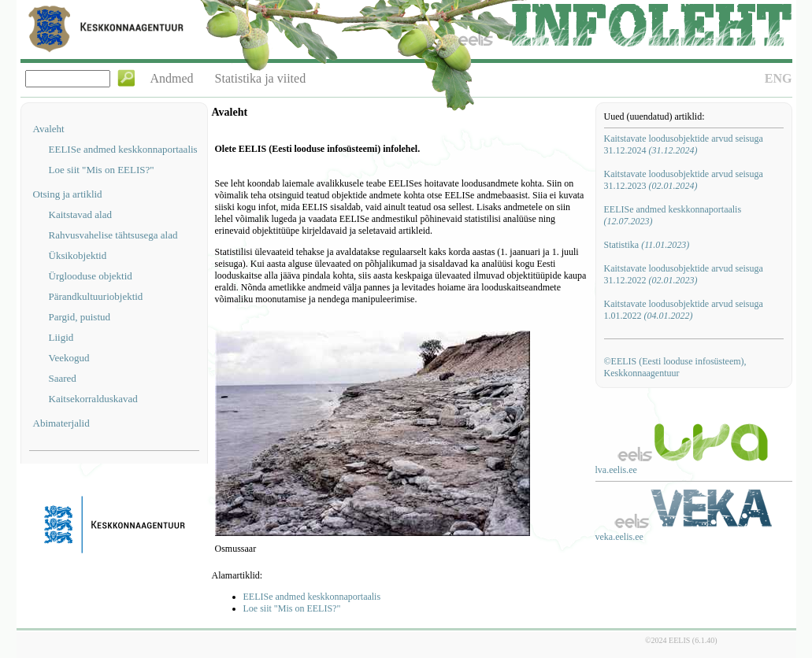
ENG (779, 78)
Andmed (172, 78)
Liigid (61, 337)
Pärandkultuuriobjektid (96, 296)
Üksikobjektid (78, 255)
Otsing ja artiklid (68, 194)
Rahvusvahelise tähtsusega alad (113, 235)
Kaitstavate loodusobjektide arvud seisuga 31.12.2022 (684, 274)
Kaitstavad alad (81, 214)
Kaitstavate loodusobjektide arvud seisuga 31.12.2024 (684, 144)
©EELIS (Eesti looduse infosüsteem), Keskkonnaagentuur (675, 367)
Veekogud (69, 358)
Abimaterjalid (61, 423)
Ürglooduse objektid (91, 276)
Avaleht (49, 129)
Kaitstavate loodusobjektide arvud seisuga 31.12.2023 (684, 180)
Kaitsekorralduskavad (93, 399)
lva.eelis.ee (616, 470)
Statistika (647, 245)
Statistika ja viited (261, 78)
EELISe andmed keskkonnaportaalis (123, 149)
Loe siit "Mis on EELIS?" (102, 170)
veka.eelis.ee (619, 537)
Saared (63, 378)
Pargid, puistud (80, 317)
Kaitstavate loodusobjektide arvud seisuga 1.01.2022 (684, 310)
